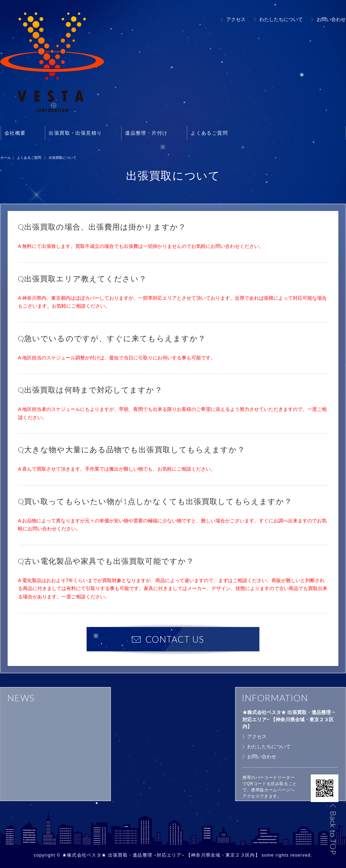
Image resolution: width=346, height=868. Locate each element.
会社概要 (15, 133)
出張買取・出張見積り (75, 133)
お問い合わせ (331, 19)
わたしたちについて (281, 19)
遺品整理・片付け (146, 133)
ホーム (6, 158)
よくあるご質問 (209, 133)
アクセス (236, 19)
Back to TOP (333, 829)
